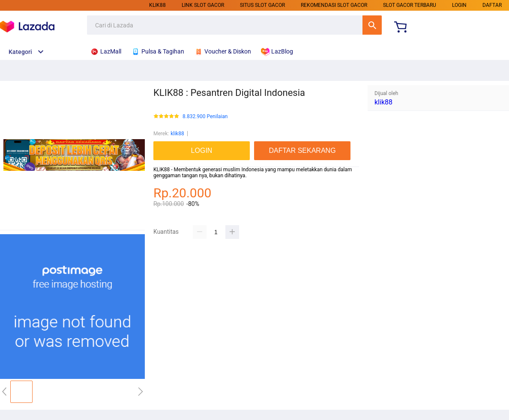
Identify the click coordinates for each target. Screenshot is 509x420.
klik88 (157, 5)
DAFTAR (492, 5)
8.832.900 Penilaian (205, 117)
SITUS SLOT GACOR (262, 5)
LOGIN (459, 5)
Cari (372, 25)
